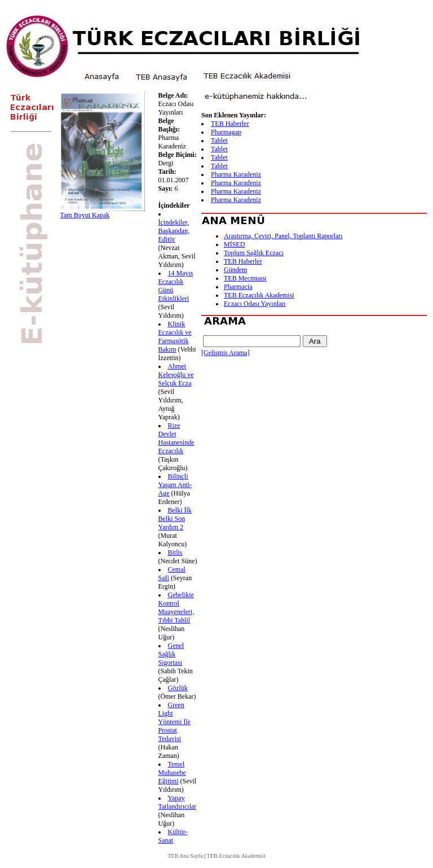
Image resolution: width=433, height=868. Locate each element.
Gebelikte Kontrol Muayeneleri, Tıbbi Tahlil (176, 608)
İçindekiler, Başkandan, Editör (174, 231)
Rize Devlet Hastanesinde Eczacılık (176, 438)
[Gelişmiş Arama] (226, 353)
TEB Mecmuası (245, 278)
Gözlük (178, 688)
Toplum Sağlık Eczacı (254, 253)
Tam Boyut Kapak (85, 215)
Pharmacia (238, 287)
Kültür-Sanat (173, 836)
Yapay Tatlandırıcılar (178, 802)
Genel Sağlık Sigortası (171, 654)
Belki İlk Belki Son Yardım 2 (175, 519)
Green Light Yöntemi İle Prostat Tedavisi (175, 722)
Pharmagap (226, 132)
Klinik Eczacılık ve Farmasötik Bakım (175, 337)
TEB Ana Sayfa (185, 856)
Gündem (235, 270)
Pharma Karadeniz (236, 174)
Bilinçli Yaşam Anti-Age (175, 485)
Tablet (219, 141)
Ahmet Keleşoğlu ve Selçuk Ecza (176, 375)
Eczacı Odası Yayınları (255, 304)
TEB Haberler (230, 124)
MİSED (234, 244)
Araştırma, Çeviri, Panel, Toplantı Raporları (283, 236)
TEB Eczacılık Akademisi (259, 295)
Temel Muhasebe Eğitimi (172, 773)
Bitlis (175, 553)
